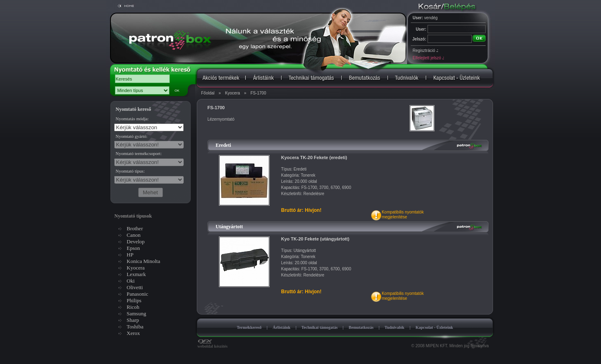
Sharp (133, 320)
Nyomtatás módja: (132, 119)
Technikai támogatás (320, 327)
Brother (135, 228)
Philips (134, 300)
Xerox (134, 333)
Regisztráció (425, 51)
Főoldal (208, 93)
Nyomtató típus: (130, 171)
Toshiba (135, 327)
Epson (134, 248)
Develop (136, 242)
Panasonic (138, 294)
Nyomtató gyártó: (132, 136)
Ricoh (133, 307)
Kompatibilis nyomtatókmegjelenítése (403, 215)
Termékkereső (249, 327)
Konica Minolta (144, 261)
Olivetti (135, 287)
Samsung (137, 313)
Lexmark (136, 274)
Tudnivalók (395, 327)
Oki (131, 281)
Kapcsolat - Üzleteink (434, 327)
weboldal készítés (213, 344)
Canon (134, 235)
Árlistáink (281, 327)
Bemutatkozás (361, 327)
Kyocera (233, 93)
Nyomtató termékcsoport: (139, 153)
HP (130, 255)
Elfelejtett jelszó (428, 58)
